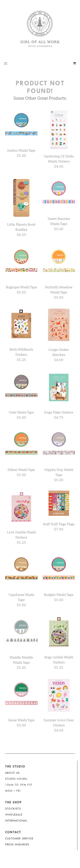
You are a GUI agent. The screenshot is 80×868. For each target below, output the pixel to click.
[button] (6, 64)
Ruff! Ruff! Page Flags (59, 524)
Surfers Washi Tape (21, 150)
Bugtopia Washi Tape (21, 287)
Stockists (13, 809)
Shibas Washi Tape (21, 470)
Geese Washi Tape (21, 720)
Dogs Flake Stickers (59, 412)
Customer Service (19, 838)
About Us (12, 773)
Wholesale (14, 815)
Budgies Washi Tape (59, 595)
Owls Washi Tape (21, 412)
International (16, 821)
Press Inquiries (17, 844)
